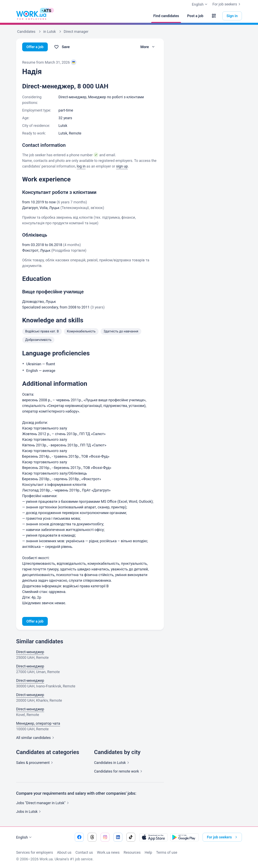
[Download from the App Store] (153, 837)
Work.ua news (108, 852)
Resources (132, 852)
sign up (122, 166)
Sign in (232, 16)
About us (64, 852)
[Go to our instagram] (105, 837)
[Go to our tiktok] (131, 837)
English (24, 837)
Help (148, 852)
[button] (214, 16)
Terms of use (167, 852)
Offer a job (35, 47)
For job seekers (227, 4)
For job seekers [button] (223, 837)
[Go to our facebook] (79, 837)
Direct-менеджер (30, 652)
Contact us (84, 852)
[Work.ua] (31, 16)
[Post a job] (195, 16)
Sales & (35, 763)
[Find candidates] (166, 16)
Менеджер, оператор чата (38, 723)
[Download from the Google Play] (184, 837)
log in (81, 166)
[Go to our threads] (92, 837)
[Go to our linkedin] (118, 837)
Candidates (112, 763)
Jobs (29, 812)
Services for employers (35, 852)
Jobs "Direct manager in (43, 803)
